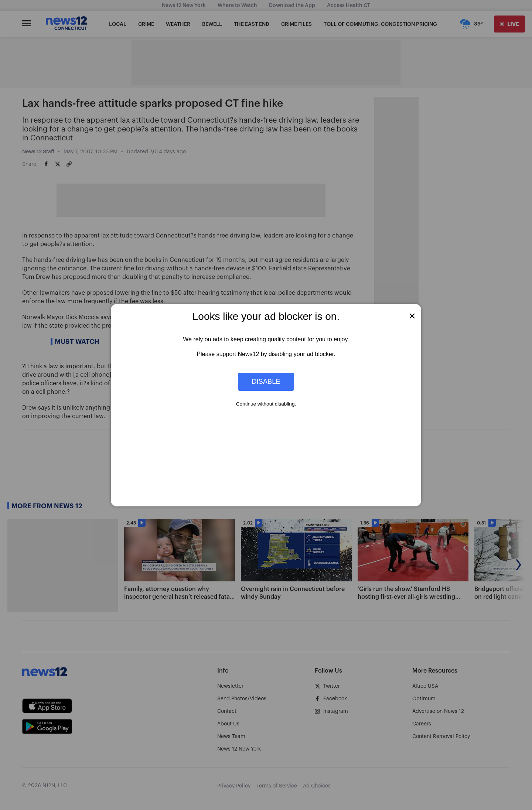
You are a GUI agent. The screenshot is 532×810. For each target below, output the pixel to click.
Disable (266, 381)
